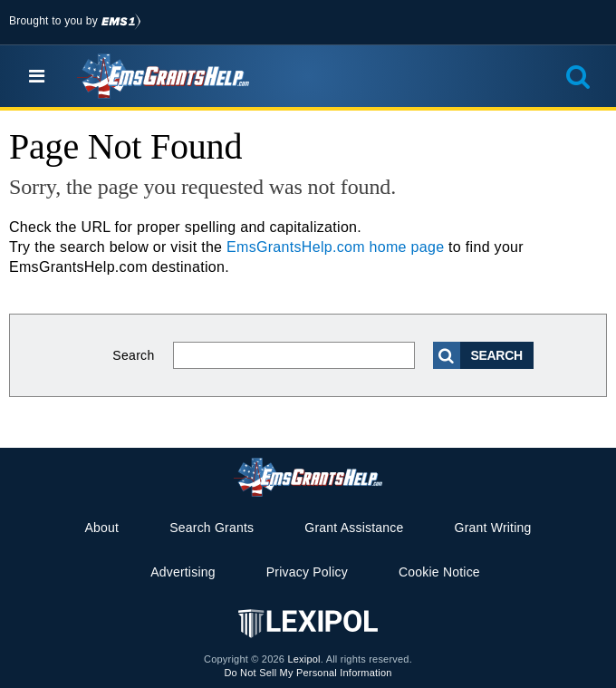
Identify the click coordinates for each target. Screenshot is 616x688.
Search (133, 355)
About (101, 528)
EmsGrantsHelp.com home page (335, 247)
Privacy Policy (307, 572)
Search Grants (212, 528)
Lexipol (303, 659)
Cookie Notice (439, 572)
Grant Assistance (354, 528)
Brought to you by (75, 21)
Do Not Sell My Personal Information (308, 673)
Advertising (183, 572)
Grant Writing (493, 528)
